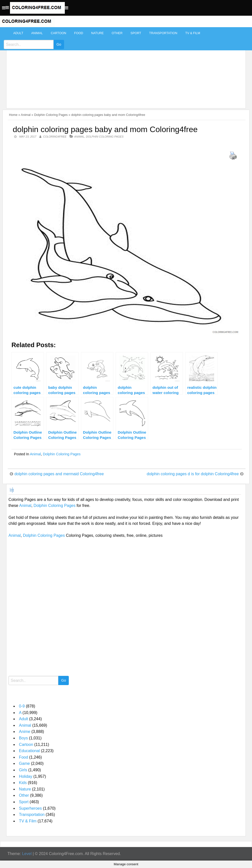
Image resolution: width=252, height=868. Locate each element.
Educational (29, 751)
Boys (23, 738)
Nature (97, 33)
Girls (23, 770)
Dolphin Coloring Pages (51, 115)
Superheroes (30, 808)
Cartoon (59, 33)
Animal (37, 33)
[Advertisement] (125, 65)
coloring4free (55, 137)
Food (79, 33)
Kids (23, 783)
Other (117, 33)
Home (13, 115)
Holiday (26, 776)
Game (24, 763)
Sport (136, 33)
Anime (25, 732)
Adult (18, 33)
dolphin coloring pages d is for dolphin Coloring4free (193, 474)
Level (27, 854)
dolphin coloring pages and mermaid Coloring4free (59, 474)
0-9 (22, 706)
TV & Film (193, 33)
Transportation (163, 33)
